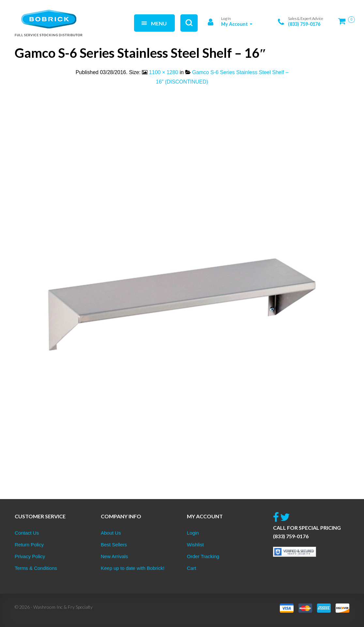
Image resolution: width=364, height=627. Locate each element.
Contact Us (27, 533)
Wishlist (195, 545)
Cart (191, 568)
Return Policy (29, 545)
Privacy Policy (30, 556)
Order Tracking (203, 556)
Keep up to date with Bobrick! (133, 568)
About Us (111, 533)
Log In (226, 18)
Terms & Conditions (36, 568)
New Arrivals (114, 556)
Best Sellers (114, 545)
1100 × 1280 (164, 72)
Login (193, 533)
